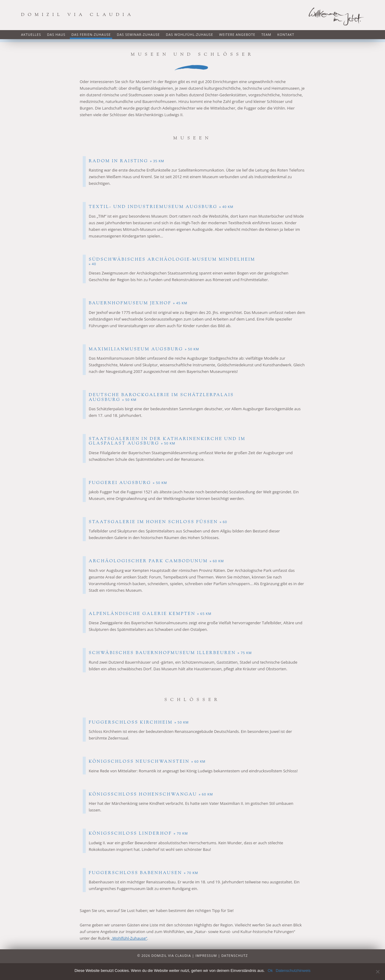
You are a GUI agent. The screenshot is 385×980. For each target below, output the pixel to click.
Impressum (206, 955)
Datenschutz (235, 955)
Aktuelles (31, 34)
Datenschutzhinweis (293, 971)
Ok (270, 971)
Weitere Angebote (237, 34)
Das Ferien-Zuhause (91, 34)
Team (266, 34)
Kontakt (286, 34)
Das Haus (56, 34)
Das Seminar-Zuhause (138, 34)
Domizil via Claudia (78, 15)
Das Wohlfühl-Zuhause (189, 34)
